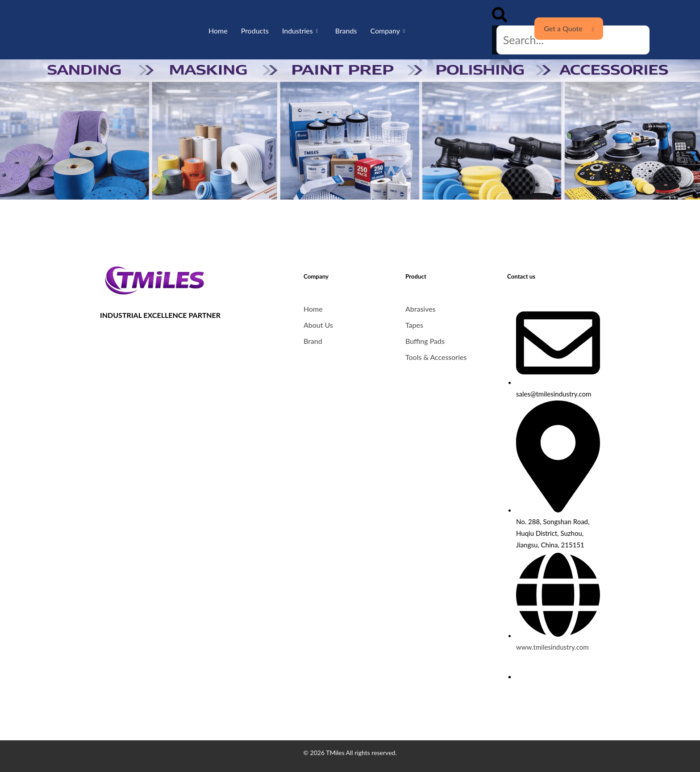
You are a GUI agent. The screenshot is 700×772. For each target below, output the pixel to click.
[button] (500, 16)
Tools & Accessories (436, 357)
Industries (298, 31)
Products (255, 31)
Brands (346, 31)
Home (218, 31)
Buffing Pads (425, 341)
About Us (318, 325)
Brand (313, 341)
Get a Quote (569, 28)
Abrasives (421, 309)
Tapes (414, 325)
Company (385, 31)
